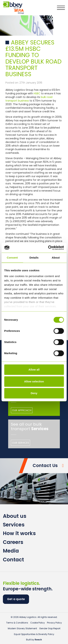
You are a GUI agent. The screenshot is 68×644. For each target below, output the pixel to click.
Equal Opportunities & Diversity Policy (34, 634)
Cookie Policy (38, 623)
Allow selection (34, 381)
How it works (19, 533)
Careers (13, 542)
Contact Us (45, 465)
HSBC (37, 93)
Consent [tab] (12, 258)
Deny (34, 393)
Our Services (20, 443)
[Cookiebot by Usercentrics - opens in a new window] (48, 248)
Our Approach (22, 410)
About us (15, 516)
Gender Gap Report (50, 628)
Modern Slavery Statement (22, 628)
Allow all (34, 370)
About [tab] (56, 258)
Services (14, 525)
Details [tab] (34, 258)
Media (11, 551)
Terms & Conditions (17, 623)
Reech (38, 640)
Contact (13, 560)
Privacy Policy (54, 623)
